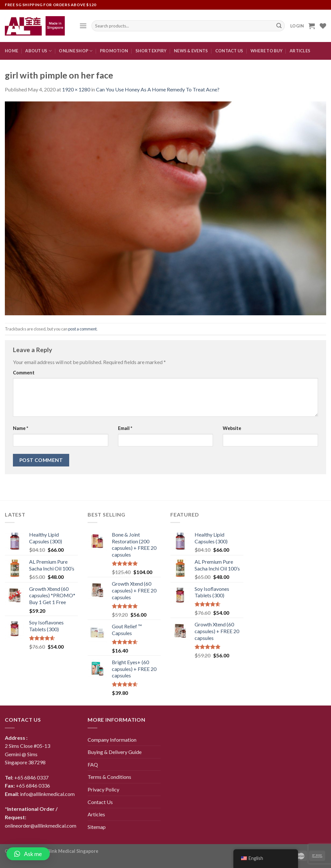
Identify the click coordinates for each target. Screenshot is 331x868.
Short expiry (151, 51)
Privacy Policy (103, 789)
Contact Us (100, 802)
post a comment (82, 329)
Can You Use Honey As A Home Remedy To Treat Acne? (158, 89)
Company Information (112, 740)
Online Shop (76, 51)
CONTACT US (229, 51)
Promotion (114, 51)
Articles (300, 51)
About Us (38, 51)
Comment (24, 373)
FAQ (93, 764)
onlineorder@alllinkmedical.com (41, 826)
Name (21, 428)
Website (232, 428)
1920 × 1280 (76, 89)
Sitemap (97, 827)
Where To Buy (267, 51)
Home (11, 51)
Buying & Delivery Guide (115, 752)
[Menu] (83, 26)
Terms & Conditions (109, 777)
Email (125, 428)
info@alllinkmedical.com (47, 794)
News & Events (191, 51)
